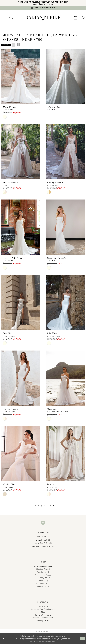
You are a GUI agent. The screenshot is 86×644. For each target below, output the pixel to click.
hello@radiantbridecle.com (43, 546)
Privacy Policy (43, 621)
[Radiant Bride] (43, 18)
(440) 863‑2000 (43, 536)
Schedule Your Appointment (43, 609)
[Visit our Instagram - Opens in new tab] (43, 523)
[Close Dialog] (3, 639)
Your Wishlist (43, 606)
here (53, 641)
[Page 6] (50, 506)
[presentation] (21, 76)
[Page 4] (44, 506)
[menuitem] (11, 18)
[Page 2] (38, 506)
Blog (43, 612)
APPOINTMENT (61, 2)
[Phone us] (11, 18)
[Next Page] (53, 506)
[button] (6, 45)
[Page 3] (41, 506)
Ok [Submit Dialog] (82, 639)
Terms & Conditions (43, 615)
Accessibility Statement (43, 618)
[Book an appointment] (43, 8)
